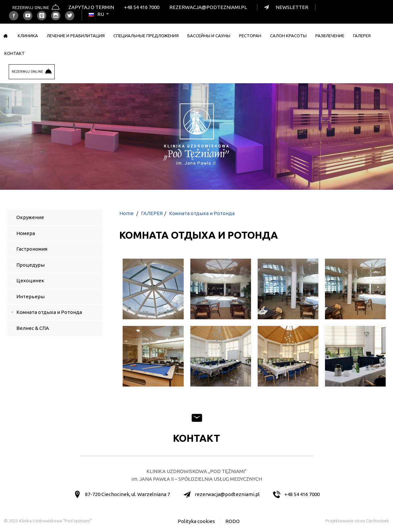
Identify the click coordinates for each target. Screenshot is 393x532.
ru (99, 14)
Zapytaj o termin (91, 7)
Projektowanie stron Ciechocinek (357, 521)
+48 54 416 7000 (142, 7)
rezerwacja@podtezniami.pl (208, 7)
